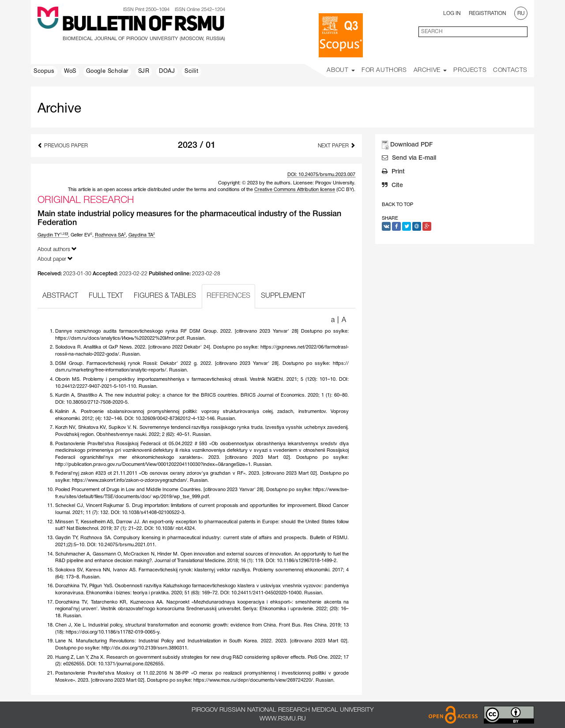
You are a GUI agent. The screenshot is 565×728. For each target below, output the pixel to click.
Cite (392, 186)
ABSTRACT (60, 296)
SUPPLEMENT (283, 296)
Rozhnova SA (110, 235)
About (341, 70)
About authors (57, 249)
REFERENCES (228, 296)
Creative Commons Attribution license (295, 190)
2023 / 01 (197, 146)
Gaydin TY (53, 235)
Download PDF (411, 145)
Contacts (510, 70)
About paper (55, 259)
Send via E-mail (409, 159)
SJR (144, 71)
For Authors (384, 70)
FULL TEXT (106, 296)
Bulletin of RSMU (143, 25)
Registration (488, 13)
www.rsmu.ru (283, 719)
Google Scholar (107, 71)
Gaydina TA (142, 235)
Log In (452, 13)
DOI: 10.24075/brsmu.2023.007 (321, 175)
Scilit (192, 71)
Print (393, 173)
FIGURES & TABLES (165, 296)
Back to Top (397, 205)
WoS (70, 71)
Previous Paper (63, 145)
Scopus (44, 71)
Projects (470, 70)
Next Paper (337, 145)
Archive (430, 70)
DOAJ (167, 71)
